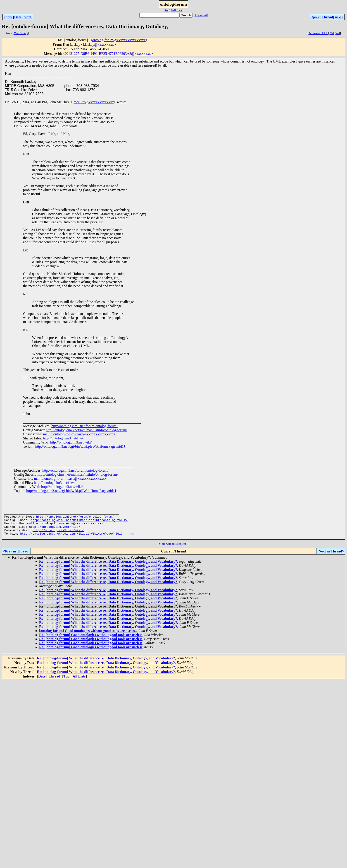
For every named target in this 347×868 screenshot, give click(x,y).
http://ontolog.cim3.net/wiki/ (71, 442)
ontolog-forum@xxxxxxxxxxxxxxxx (119, 40)
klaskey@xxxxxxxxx (99, 45)
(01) (132, 539)
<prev (8, 17)
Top (167, 10)
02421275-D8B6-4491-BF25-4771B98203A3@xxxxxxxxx (108, 54)
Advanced (201, 15)
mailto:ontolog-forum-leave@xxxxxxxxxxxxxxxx (79, 434)
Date (18, 17)
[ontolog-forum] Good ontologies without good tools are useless (88, 637)
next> (28, 17)
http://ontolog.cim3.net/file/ (63, 438)
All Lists (177, 10)
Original (335, 33)
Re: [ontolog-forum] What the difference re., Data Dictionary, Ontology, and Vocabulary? (108, 568)
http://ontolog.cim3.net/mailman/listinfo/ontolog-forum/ (86, 430)
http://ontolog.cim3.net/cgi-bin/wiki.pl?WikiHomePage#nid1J (80, 446)
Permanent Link (318, 33)
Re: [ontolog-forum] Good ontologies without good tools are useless (91, 641)
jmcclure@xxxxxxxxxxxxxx (93, 102)
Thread (327, 17)
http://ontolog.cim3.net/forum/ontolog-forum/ (84, 426)
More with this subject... (173, 550)
